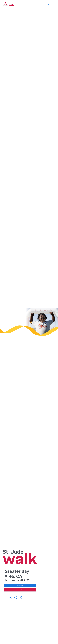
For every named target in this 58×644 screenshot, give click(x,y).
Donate (20, 590)
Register (20, 585)
